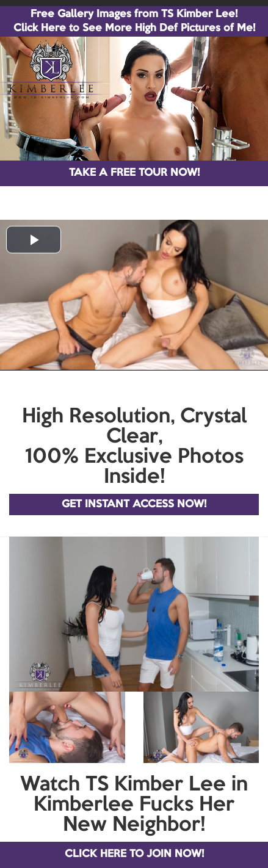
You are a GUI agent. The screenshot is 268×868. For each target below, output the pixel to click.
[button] (34, 240)
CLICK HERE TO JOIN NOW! (134, 854)
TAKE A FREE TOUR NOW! (134, 173)
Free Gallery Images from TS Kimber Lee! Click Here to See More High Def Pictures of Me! (134, 21)
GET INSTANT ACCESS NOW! (134, 505)
